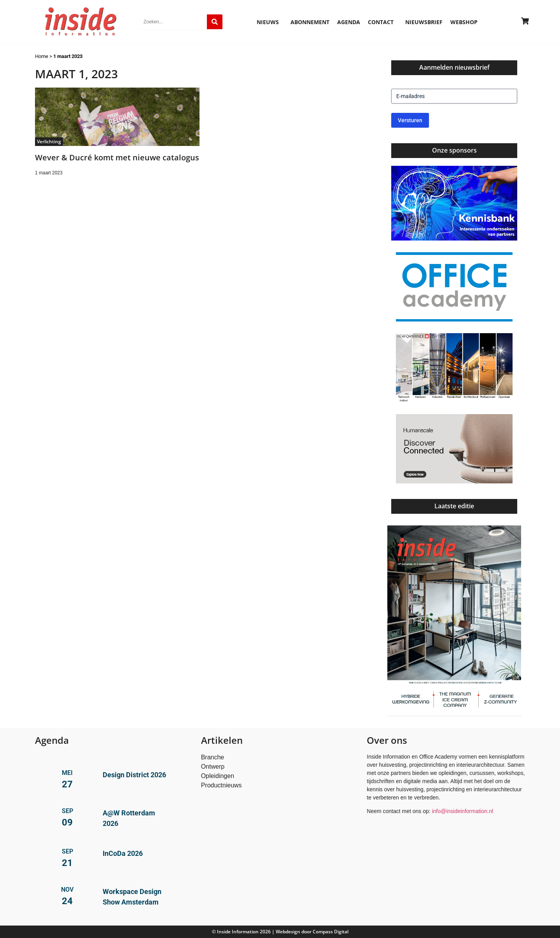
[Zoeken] (215, 22)
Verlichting (49, 141)
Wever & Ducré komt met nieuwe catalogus (117, 157)
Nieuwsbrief (424, 22)
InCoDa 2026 (123, 853)
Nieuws (270, 22)
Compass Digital (331, 932)
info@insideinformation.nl (463, 811)
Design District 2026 (134, 775)
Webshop (464, 22)
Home (42, 56)
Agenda (349, 22)
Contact (383, 22)
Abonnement (310, 22)
